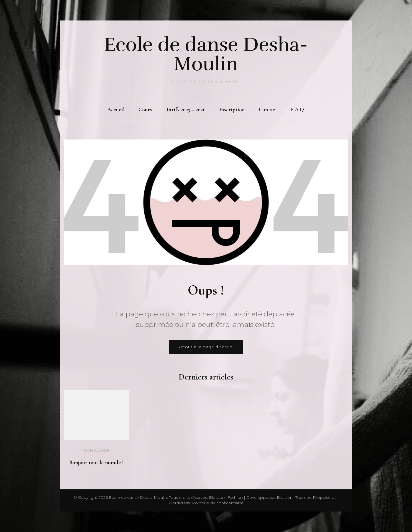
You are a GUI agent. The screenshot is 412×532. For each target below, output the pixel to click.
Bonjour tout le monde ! (96, 463)
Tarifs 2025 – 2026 (186, 110)
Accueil (116, 110)
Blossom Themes (293, 497)
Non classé (96, 450)
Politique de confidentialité (218, 503)
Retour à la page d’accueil (206, 347)
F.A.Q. (298, 110)
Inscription (232, 110)
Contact (268, 110)
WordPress (179, 503)
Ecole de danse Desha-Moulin (206, 54)
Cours (145, 110)
